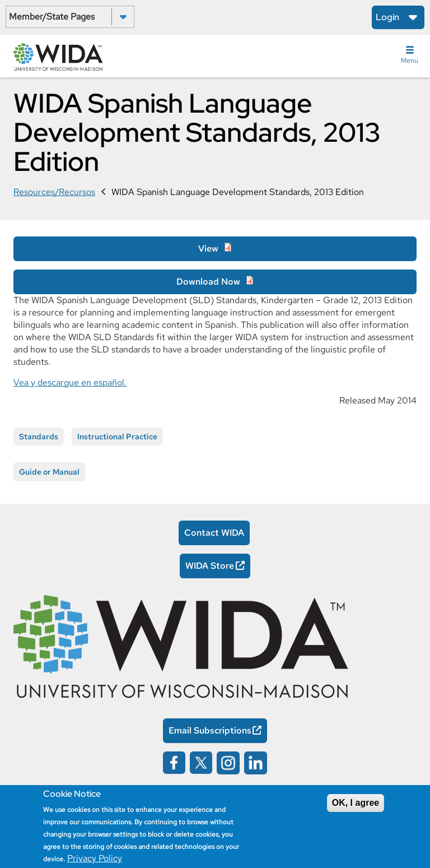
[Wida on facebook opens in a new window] (174, 762)
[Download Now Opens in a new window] (215, 282)
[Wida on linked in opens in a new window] (256, 762)
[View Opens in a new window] (215, 249)
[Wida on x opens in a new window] (201, 762)
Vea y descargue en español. (70, 382)
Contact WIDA (214, 533)
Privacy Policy (95, 858)
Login (387, 17)
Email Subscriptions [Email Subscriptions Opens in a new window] (210, 730)
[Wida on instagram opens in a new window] (228, 762)
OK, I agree (356, 803)
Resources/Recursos (54, 192)
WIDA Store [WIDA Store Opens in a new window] (210, 566)
